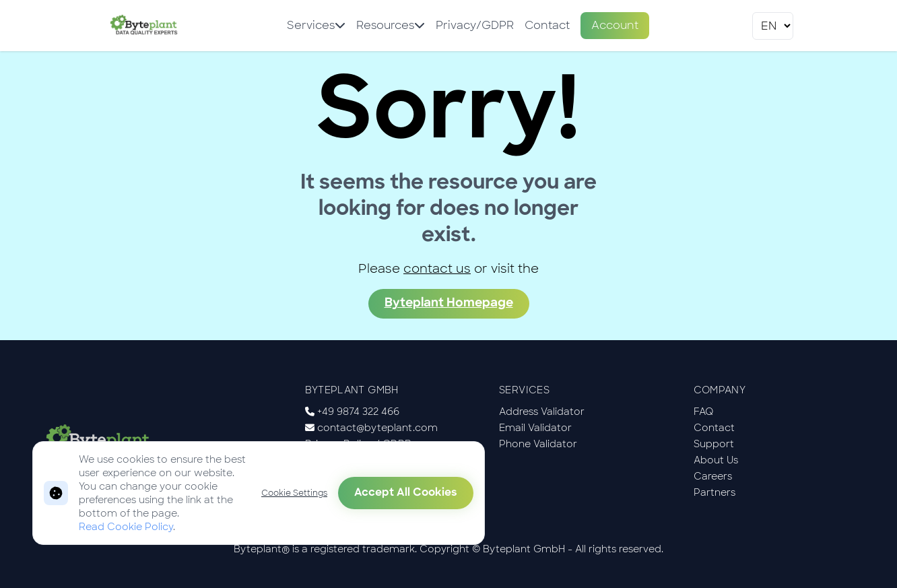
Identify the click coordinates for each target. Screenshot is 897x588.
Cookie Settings (294, 493)
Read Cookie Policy (126, 527)
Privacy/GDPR (475, 25)
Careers (713, 476)
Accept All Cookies (406, 493)
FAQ (704, 412)
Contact (547, 25)
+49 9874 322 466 (358, 412)
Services (316, 25)
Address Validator (542, 412)
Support (714, 444)
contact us (437, 269)
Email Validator (535, 428)
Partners (715, 492)
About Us (716, 460)
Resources (391, 25)
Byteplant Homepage (449, 303)
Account (615, 25)
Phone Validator (538, 444)
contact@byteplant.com (377, 428)
